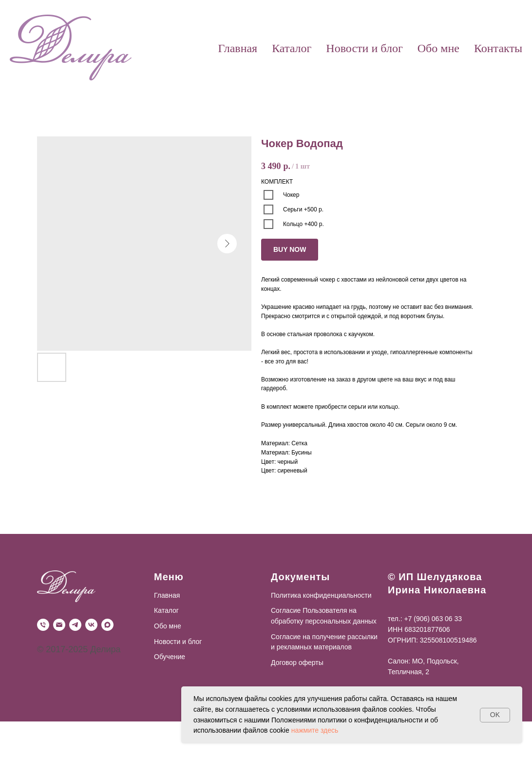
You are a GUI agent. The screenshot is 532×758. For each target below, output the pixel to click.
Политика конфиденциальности (321, 595)
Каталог (292, 48)
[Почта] (59, 625)
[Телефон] (43, 625)
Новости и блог (364, 48)
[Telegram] (75, 625)
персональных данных (341, 621)
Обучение (170, 657)
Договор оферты (297, 663)
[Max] (107, 625)
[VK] (91, 625)
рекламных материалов (313, 647)
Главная (238, 48)
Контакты (498, 48)
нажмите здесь (315, 730)
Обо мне (438, 48)
